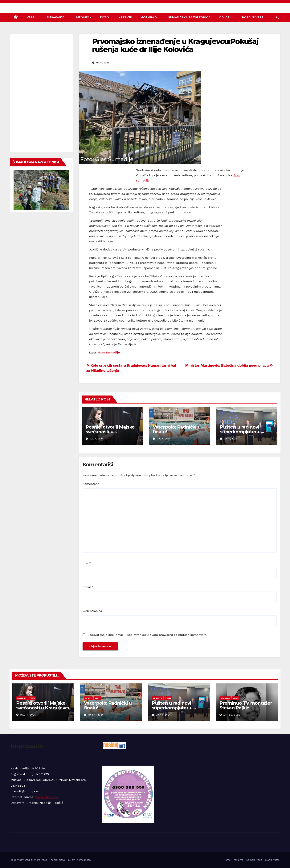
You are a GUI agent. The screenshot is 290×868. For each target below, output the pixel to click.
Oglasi (226, 17)
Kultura (22, 698)
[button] (277, 17)
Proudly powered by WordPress (29, 860)
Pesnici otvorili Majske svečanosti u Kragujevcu (110, 432)
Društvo (157, 698)
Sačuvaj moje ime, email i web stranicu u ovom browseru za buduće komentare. (147, 635)
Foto (104, 17)
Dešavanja (57, 17)
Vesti (33, 17)
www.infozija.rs (47, 797)
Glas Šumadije (109, 352)
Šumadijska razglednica (189, 17)
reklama (238, 860)
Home (227, 860)
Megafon (84, 17)
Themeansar (83, 860)
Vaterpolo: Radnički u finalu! (177, 429)
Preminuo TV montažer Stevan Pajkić (246, 705)
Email (88, 587)
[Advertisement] (41, 93)
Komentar (91, 484)
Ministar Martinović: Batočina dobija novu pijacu (229, 365)
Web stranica (92, 611)
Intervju (125, 17)
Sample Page (254, 860)
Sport (88, 698)
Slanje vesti (272, 860)
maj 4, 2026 (28, 715)
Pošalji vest (253, 17)
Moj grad (150, 17)
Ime (87, 563)
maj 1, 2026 (163, 715)
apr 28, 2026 (232, 715)
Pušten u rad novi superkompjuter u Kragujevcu (240, 432)
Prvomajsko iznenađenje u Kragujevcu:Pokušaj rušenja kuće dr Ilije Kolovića (175, 45)
